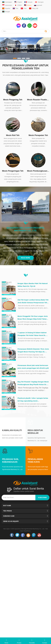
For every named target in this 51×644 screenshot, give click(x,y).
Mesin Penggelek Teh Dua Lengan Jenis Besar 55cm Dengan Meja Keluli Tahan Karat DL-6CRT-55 (33, 318)
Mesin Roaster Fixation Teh (38, 100)
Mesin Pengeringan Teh (13, 171)
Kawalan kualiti (12, 430)
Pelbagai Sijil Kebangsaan (10, 461)
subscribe (42, 498)
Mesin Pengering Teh (13, 100)
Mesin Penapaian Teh (38, 135)
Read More (25, 258)
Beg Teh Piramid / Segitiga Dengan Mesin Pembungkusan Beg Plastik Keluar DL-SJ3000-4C (33, 383)
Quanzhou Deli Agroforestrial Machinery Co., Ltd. (25, 229)
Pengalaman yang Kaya (35, 461)
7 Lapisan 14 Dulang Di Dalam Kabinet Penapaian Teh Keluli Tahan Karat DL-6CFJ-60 (32, 334)
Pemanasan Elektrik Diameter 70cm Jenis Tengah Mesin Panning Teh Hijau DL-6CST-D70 (33, 351)
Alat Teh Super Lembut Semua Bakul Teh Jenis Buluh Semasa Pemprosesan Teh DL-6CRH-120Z (33, 301)
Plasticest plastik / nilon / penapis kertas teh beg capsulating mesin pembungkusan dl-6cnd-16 (33, 400)
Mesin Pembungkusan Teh (38, 171)
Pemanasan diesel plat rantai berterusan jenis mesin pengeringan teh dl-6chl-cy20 (33, 367)
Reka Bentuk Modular (35, 432)
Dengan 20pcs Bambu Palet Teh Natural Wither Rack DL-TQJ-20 (33, 285)
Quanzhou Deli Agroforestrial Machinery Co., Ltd (25, 48)
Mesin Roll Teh (13, 135)
